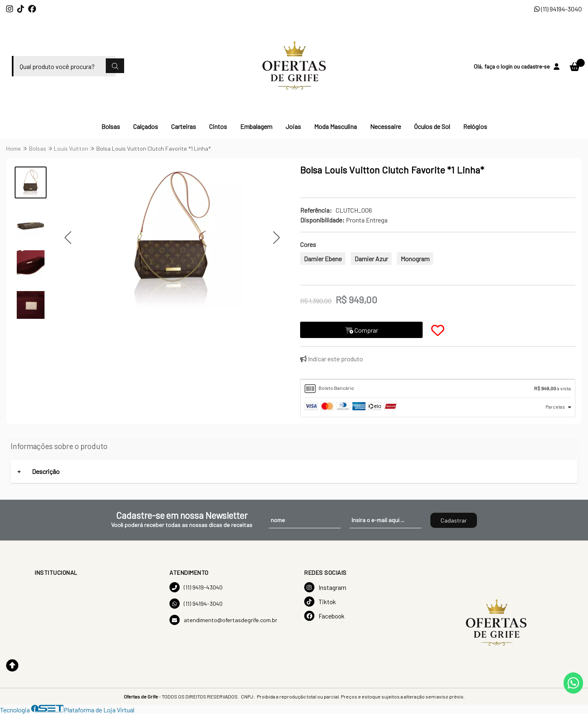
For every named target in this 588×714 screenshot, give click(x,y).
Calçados (146, 126)
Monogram (415, 259)
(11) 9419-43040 (196, 587)
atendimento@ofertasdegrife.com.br (223, 620)
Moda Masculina (335, 126)
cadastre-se (535, 66)
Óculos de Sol (432, 126)
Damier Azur (371, 259)
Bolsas (111, 126)
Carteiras (184, 126)
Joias (293, 126)
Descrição (46, 471)
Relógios (475, 126)
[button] (68, 238)
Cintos (218, 126)
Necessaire (385, 126)
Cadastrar (454, 520)
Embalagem (256, 126)
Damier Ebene (323, 259)
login (507, 66)
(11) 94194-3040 (558, 9)
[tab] (438, 389)
